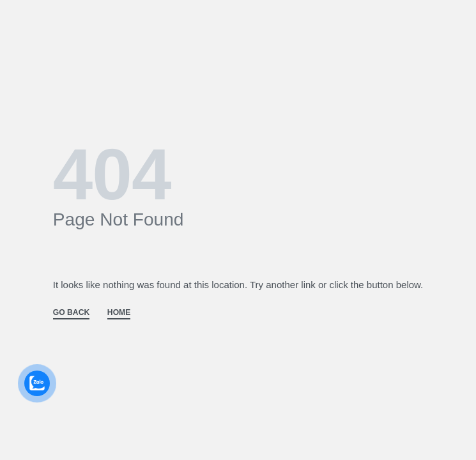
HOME (119, 313)
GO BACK (71, 313)
